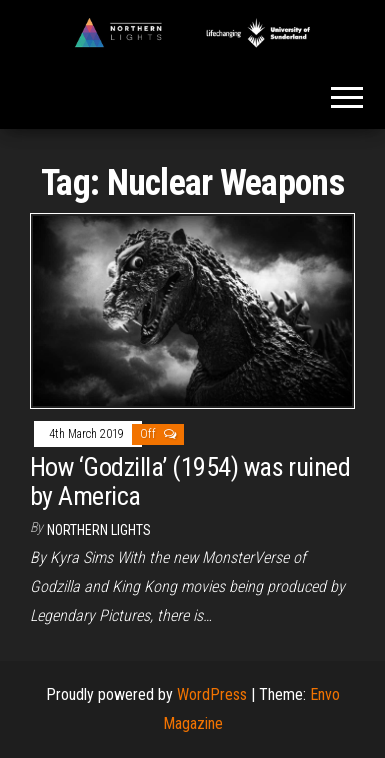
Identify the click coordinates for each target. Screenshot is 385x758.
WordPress (212, 694)
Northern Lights (99, 530)
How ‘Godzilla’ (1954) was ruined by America (190, 481)
